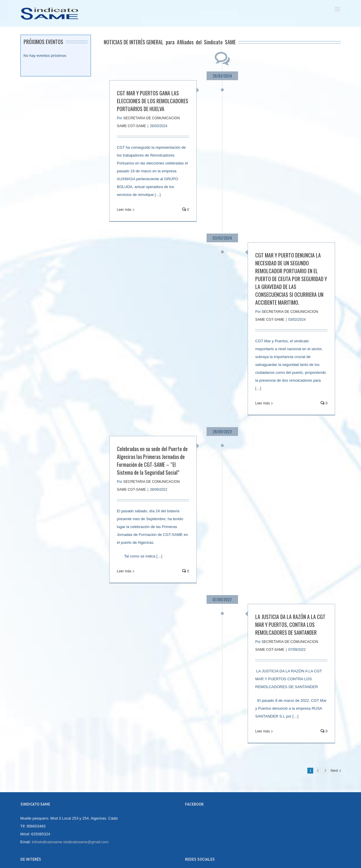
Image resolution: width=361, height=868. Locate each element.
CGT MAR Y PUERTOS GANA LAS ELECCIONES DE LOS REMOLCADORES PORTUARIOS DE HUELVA (153, 101)
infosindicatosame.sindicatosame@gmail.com (70, 842)
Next (334, 771)
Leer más (124, 210)
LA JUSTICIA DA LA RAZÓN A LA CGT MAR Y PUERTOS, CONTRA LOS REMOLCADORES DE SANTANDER (290, 625)
